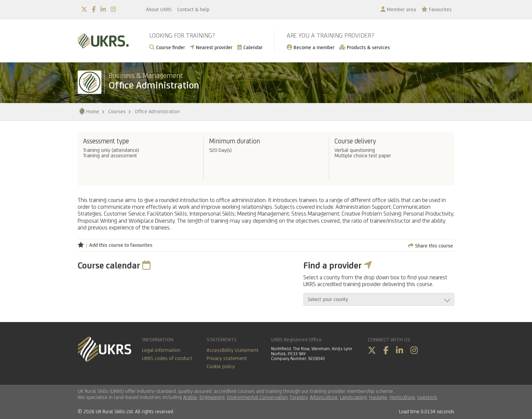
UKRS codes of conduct (167, 358)
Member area (398, 9)
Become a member (311, 47)
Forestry (299, 397)
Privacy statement (227, 358)
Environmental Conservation (257, 397)
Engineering (212, 397)
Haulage (378, 397)
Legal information (161, 350)
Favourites (436, 9)
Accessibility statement (233, 350)
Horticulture (402, 397)
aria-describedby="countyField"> (379, 299)
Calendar (250, 47)
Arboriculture (324, 397)
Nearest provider (211, 47)
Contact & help (193, 9)
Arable (190, 397)
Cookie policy (221, 366)
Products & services (365, 47)
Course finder (167, 47)
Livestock (427, 397)
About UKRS (159, 9)
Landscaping (353, 397)
